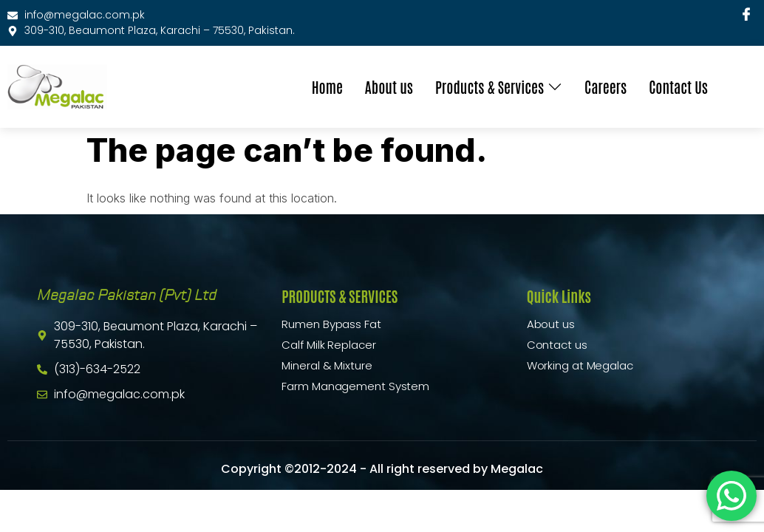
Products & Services (499, 86)
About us (389, 86)
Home (327, 86)
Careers (606, 86)
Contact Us (678, 86)
